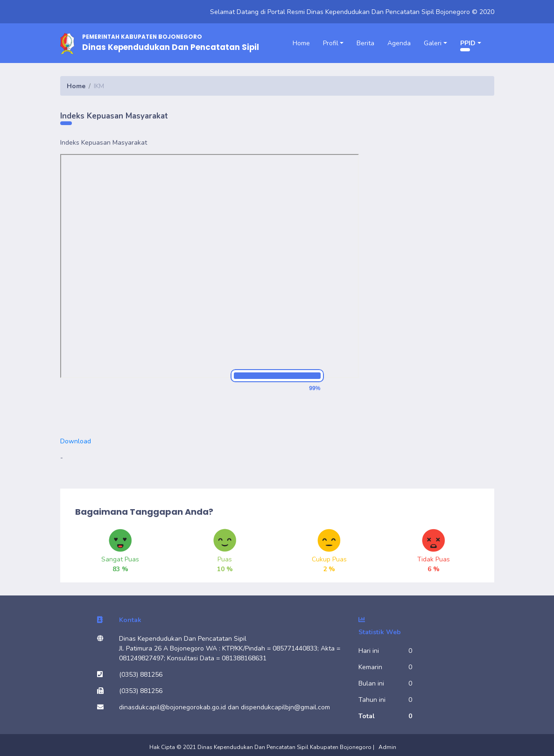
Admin (387, 747)
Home (301, 43)
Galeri (433, 43)
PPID (468, 43)
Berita (365, 43)
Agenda (399, 43)
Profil (331, 43)
